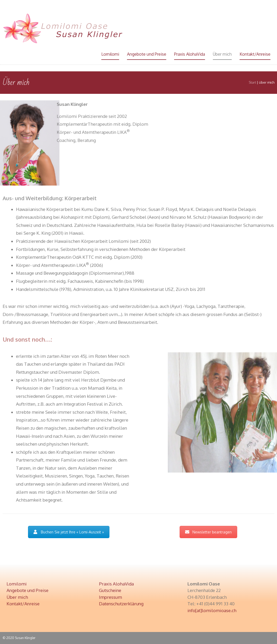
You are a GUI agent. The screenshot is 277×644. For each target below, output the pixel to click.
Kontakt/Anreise (255, 54)
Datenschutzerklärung (121, 604)
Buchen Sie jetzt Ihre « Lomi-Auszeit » (69, 532)
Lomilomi (110, 54)
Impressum (110, 597)
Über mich (222, 54)
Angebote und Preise (147, 54)
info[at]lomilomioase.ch (212, 610)
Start (252, 82)
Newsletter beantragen (208, 532)
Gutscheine (110, 590)
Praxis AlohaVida (190, 54)
